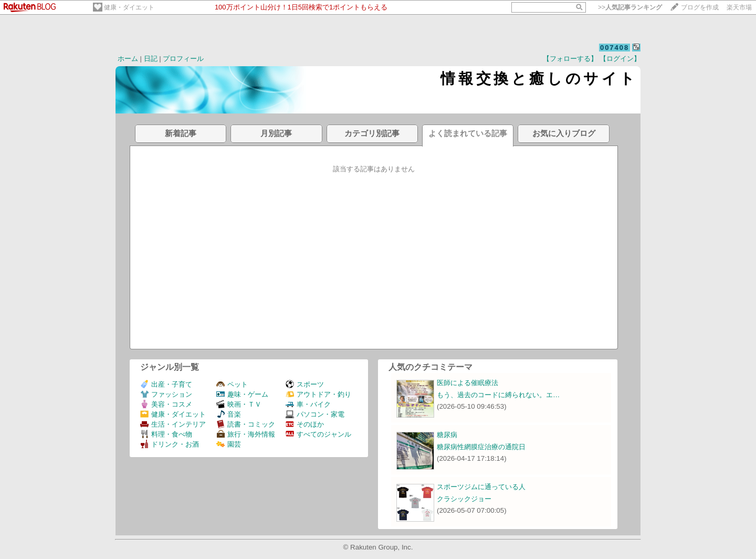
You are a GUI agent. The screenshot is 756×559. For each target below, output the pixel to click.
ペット (232, 384)
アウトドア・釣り (318, 394)
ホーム (128, 59)
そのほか (305, 424)
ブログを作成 (700, 7)
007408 (615, 48)
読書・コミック (246, 424)
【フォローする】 (570, 59)
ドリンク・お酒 (170, 444)
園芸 (229, 444)
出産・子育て (166, 384)
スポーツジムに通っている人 (481, 487)
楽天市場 (739, 7)
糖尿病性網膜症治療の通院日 (481, 447)
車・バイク (308, 404)
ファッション (166, 394)
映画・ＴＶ (239, 404)
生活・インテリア (173, 424)
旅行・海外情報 (246, 434)
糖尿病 (447, 435)
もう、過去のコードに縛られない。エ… (498, 395)
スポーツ (305, 384)
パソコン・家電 (315, 414)
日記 (151, 59)
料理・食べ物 (166, 434)
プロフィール (183, 59)
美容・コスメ (166, 404)
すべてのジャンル (318, 434)
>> (630, 7)
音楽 (229, 414)
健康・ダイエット (129, 7)
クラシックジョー (464, 499)
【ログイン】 (620, 59)
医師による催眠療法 (468, 383)
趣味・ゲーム (242, 394)
